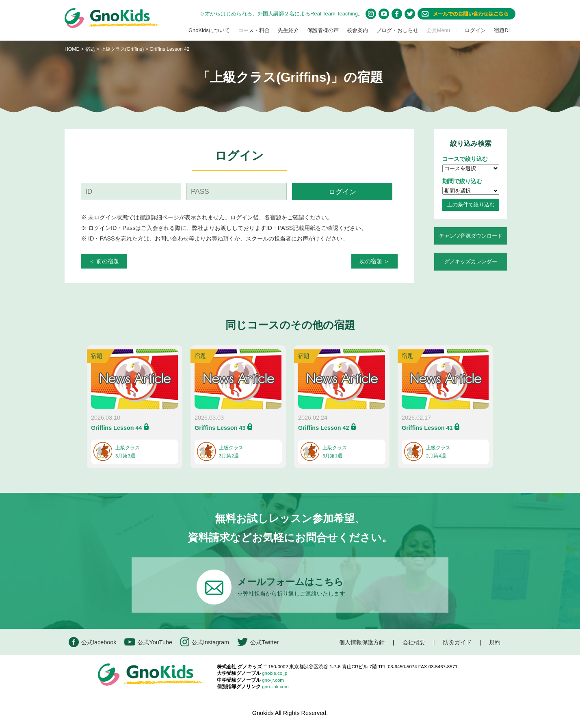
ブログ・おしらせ (397, 30)
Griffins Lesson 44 (117, 428)
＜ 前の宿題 (104, 261)
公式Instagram (205, 642)
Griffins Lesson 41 (427, 428)
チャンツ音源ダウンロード (471, 236)
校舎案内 (357, 30)
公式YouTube (148, 642)
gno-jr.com (273, 680)
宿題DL (503, 30)
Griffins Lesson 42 (324, 428)
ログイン (475, 30)
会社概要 (414, 642)
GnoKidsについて (209, 30)
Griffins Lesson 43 (220, 428)
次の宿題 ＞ (374, 261)
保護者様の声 (323, 30)
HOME (72, 49)
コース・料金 (254, 30)
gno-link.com (275, 687)
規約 (495, 642)
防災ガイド (457, 642)
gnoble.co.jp (275, 673)
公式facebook (92, 642)
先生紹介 (288, 30)
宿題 (90, 49)
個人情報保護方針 (362, 642)
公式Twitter (258, 642)
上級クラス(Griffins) (123, 49)
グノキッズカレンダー (471, 261)
